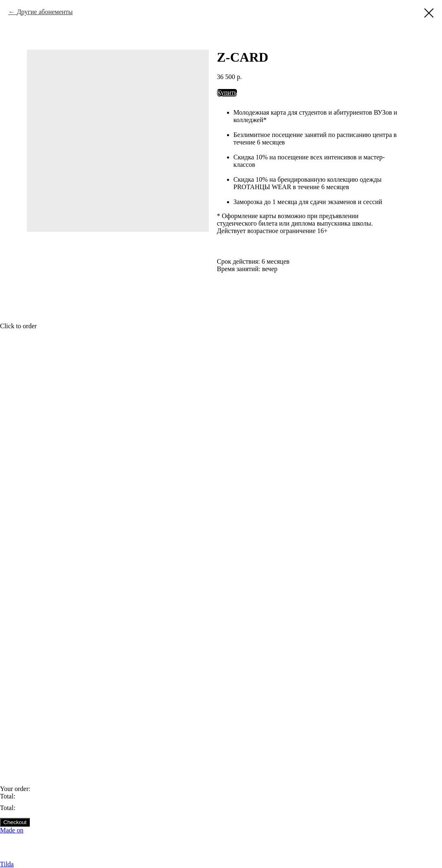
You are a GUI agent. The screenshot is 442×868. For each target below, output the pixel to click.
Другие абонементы (44, 12)
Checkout (15, 822)
